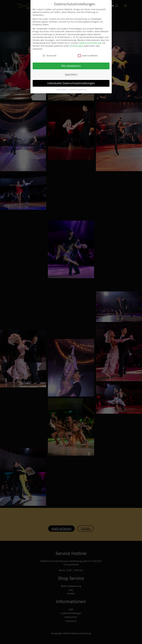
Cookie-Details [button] (62, 89)
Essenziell (49, 55)
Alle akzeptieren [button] (71, 65)
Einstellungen (76, 45)
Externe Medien (88, 55)
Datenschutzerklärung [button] (78, 89)
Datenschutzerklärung (90, 42)
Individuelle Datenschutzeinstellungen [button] (71, 82)
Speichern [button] (71, 74)
